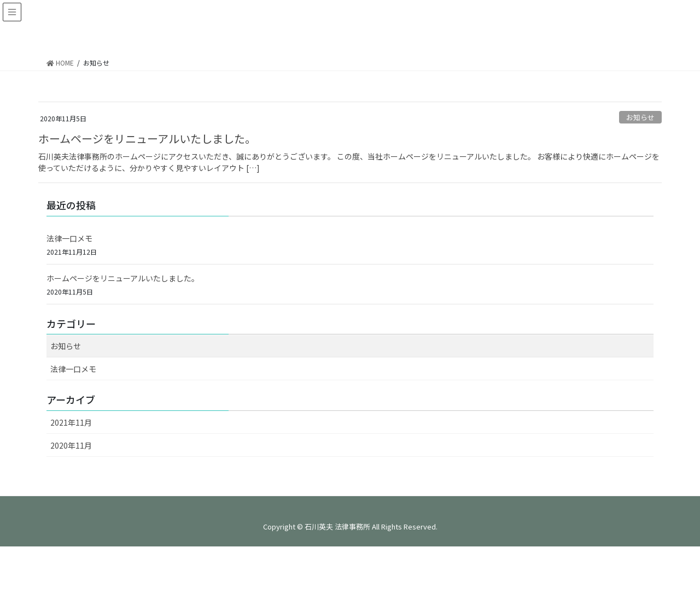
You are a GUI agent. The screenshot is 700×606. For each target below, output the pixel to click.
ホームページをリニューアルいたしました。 (147, 139)
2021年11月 (71, 422)
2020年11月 (71, 445)
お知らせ (640, 117)
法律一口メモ (69, 238)
